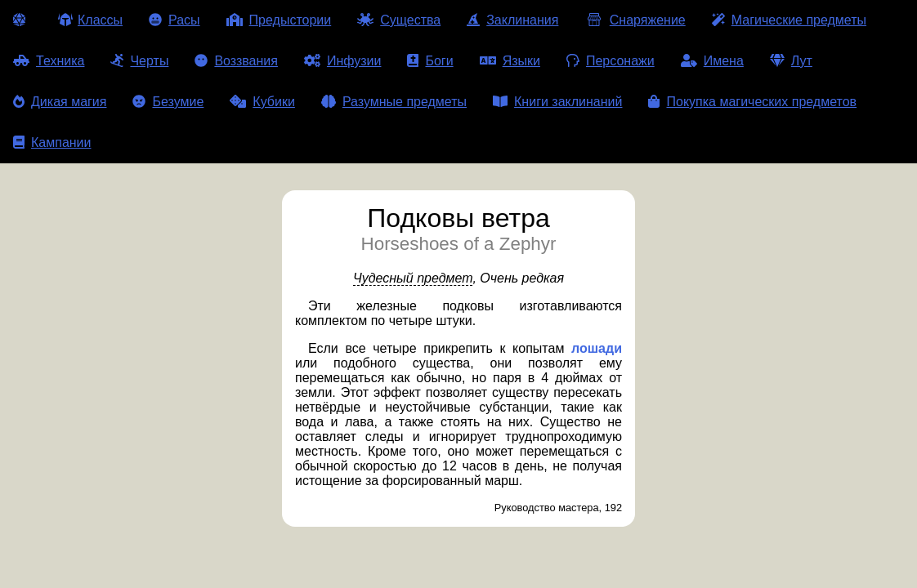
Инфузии (343, 61)
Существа (399, 20)
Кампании (52, 143)
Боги (430, 61)
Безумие (168, 102)
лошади (597, 348)
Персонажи (611, 61)
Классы (90, 20)
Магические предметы (789, 20)
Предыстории (279, 20)
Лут (791, 61)
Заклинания (512, 20)
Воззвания (236, 61)
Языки (510, 61)
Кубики (262, 102)
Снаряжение (635, 20)
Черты (139, 61)
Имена (712, 61)
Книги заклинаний (557, 102)
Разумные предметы (394, 102)
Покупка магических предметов (752, 102)
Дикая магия (60, 102)
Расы (174, 20)
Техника (49, 61)
